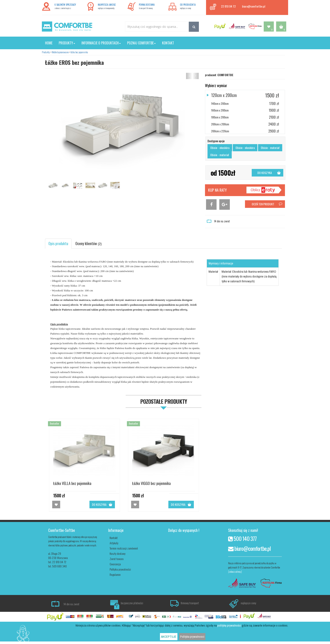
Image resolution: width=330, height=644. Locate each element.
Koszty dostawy (118, 553)
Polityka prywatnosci (192, 637)
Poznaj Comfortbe (141, 43)
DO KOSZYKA (269, 173)
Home (49, 43)
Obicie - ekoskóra (220, 148)
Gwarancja (115, 564)
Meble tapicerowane (60, 52)
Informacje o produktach (101, 43)
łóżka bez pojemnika (79, 52)
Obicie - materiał (270, 148)
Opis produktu (58, 243)
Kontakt (168, 43)
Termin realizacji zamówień (124, 548)
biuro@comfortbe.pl (254, 6)
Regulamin (115, 574)
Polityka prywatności (120, 569)
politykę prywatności (229, 625)
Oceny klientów (88, 243)
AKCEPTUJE (169, 637)
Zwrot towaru (117, 559)
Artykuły (114, 543)
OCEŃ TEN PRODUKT (267, 204)
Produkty (67, 43)
